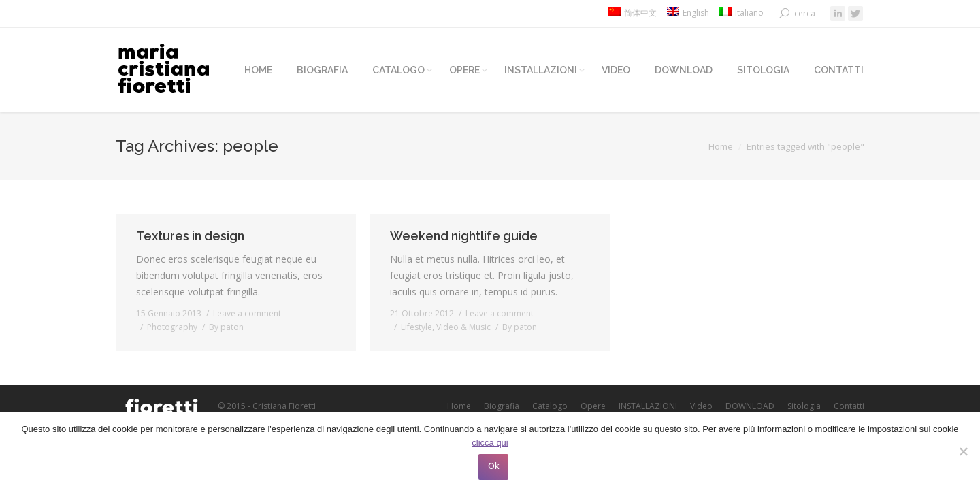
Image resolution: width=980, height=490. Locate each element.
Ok (494, 466)
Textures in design (190, 236)
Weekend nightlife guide (464, 236)
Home (721, 146)
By (226, 327)
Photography (172, 327)
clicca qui (490, 443)
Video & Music (463, 327)
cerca (805, 13)
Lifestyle (416, 327)
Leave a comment (247, 313)
